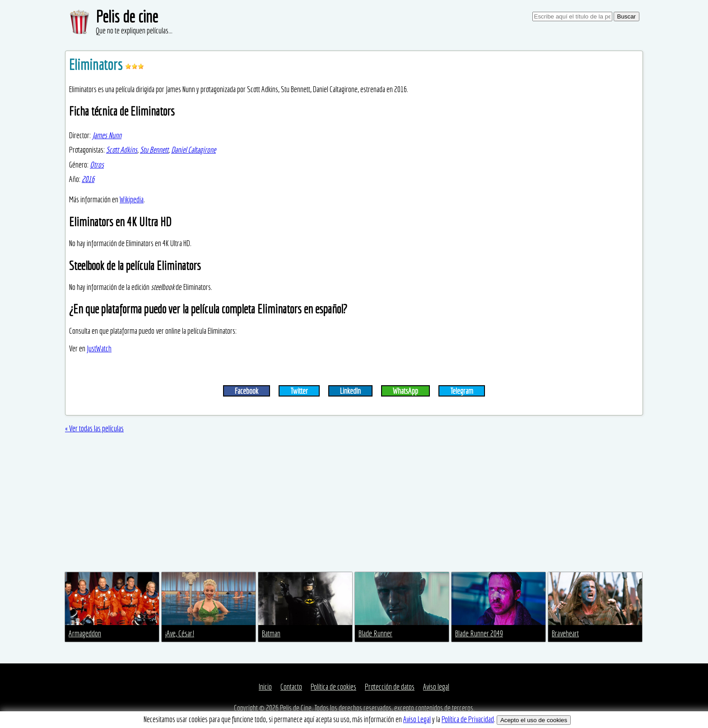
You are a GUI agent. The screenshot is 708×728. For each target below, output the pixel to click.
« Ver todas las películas (94, 428)
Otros (97, 165)
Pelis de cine (127, 16)
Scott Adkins (122, 150)
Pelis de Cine (296, 708)
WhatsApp (405, 391)
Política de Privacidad (468, 719)
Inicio (265, 687)
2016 (88, 179)
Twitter (299, 391)
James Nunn (107, 135)
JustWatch (99, 348)
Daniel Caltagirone (193, 150)
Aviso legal (436, 687)
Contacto (291, 687)
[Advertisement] (354, 504)
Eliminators (97, 65)
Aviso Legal (417, 719)
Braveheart (565, 633)
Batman (271, 633)
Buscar (626, 16)
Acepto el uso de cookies (534, 720)
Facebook (247, 391)
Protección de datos (390, 687)
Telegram (462, 391)
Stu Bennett (154, 150)
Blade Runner (375, 633)
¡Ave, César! (180, 633)
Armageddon (85, 633)
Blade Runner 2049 (479, 633)
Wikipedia (132, 199)
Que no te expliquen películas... (134, 30)
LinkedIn (350, 391)
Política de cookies (333, 687)
